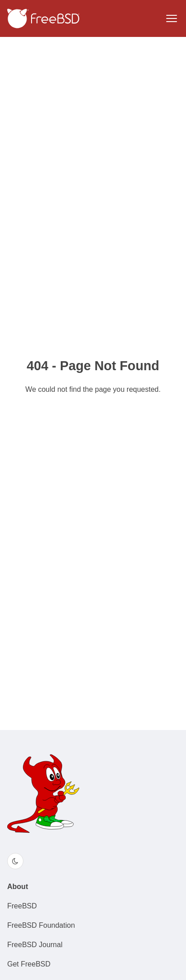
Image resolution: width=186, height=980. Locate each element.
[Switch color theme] (15, 861)
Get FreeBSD (29, 964)
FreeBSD (22, 906)
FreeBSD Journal (35, 945)
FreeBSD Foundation (41, 925)
